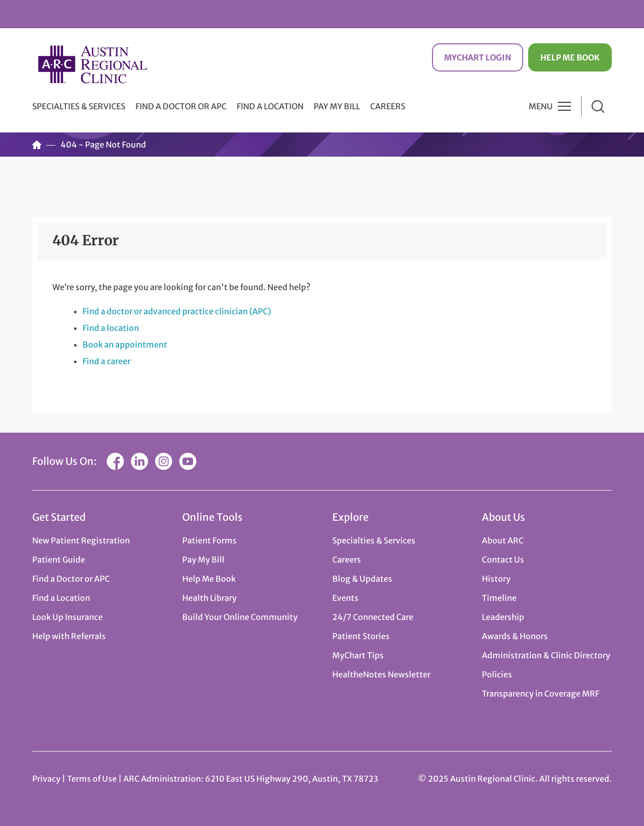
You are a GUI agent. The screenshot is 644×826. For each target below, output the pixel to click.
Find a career (106, 361)
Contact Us (503, 560)
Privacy (46, 779)
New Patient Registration (81, 540)
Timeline (499, 598)
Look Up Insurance (67, 617)
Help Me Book (570, 57)
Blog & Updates (362, 579)
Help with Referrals (69, 636)
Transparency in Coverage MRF (541, 694)
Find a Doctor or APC (181, 106)
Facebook (115, 461)
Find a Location (270, 106)
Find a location (111, 328)
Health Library (209, 598)
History (496, 579)
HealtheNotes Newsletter (381, 674)
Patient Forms (209, 540)
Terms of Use (93, 779)
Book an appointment (125, 345)
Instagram (164, 461)
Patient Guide (59, 560)
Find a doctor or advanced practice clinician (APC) (177, 311)
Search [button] (598, 107)
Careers (388, 106)
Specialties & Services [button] (79, 106)
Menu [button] (541, 106)
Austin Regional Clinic (93, 64)
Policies (497, 674)
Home (37, 145)
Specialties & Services (374, 540)
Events (345, 598)
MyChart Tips (358, 655)
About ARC (503, 540)
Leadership (503, 617)
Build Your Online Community (240, 617)
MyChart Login (478, 57)
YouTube (188, 461)
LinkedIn (139, 461)
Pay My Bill (337, 106)
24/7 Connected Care (373, 617)
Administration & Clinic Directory (546, 655)
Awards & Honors (515, 636)
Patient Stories (361, 636)
